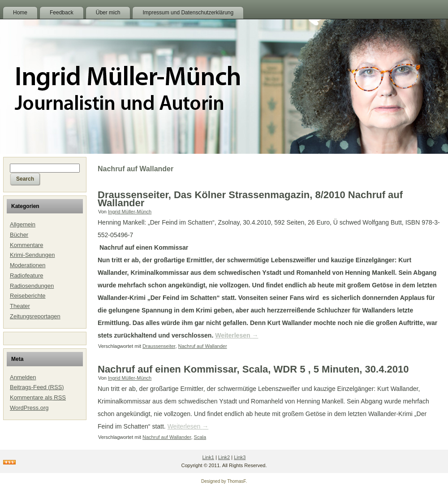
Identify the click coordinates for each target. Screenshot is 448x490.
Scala (200, 437)
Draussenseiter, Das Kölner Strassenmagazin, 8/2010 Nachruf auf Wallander (250, 199)
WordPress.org (29, 408)
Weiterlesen (237, 335)
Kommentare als (38, 397)
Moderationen (28, 265)
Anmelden (23, 377)
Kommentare (26, 245)
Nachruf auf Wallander (203, 346)
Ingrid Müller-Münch (130, 212)
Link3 (240, 457)
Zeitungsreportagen (35, 316)
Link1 (208, 457)
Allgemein (23, 224)
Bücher (19, 235)
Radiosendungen (32, 286)
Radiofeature (26, 275)
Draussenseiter (159, 346)
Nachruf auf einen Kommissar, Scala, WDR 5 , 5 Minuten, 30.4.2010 (253, 369)
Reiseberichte (28, 296)
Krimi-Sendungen (32, 255)
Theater (20, 306)
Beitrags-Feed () (37, 387)
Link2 (224, 457)
